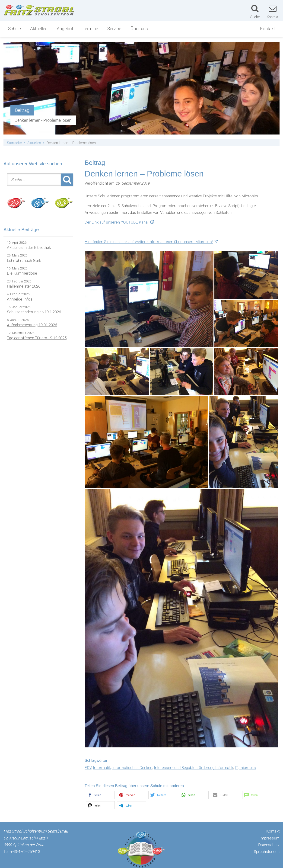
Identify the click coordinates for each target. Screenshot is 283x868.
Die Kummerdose (22, 273)
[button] (100, 795)
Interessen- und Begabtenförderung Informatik (194, 768)
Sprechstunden (267, 852)
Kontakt (267, 29)
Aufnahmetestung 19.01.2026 (32, 325)
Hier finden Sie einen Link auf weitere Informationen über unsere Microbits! (149, 242)
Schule (14, 29)
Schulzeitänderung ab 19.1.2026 (34, 312)
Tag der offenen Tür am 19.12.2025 (37, 338)
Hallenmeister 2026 (24, 286)
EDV (88, 768)
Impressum (270, 838)
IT (236, 768)
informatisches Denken (132, 768)
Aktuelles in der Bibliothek (29, 247)
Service (114, 29)
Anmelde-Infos (20, 299)
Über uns (139, 29)
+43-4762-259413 (25, 852)
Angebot (65, 29)
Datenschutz (269, 845)
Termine (90, 29)
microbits (248, 768)
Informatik (102, 768)
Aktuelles (39, 29)
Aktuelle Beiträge (21, 230)
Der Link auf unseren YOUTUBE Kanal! (117, 222)
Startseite (14, 143)
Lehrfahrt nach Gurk (24, 260)
